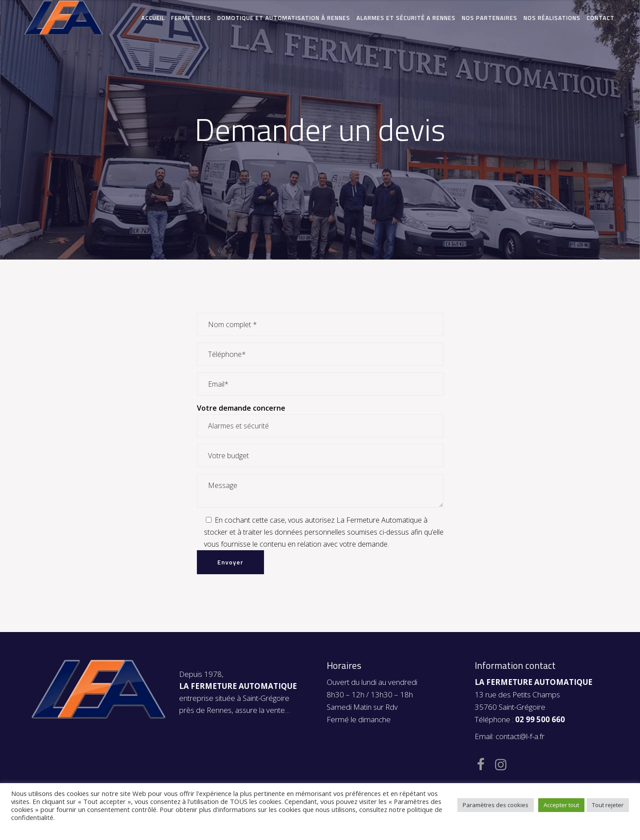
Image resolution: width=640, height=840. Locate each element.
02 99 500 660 (540, 719)
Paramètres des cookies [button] (496, 805)
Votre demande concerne (241, 408)
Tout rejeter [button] (608, 805)
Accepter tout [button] (561, 805)
